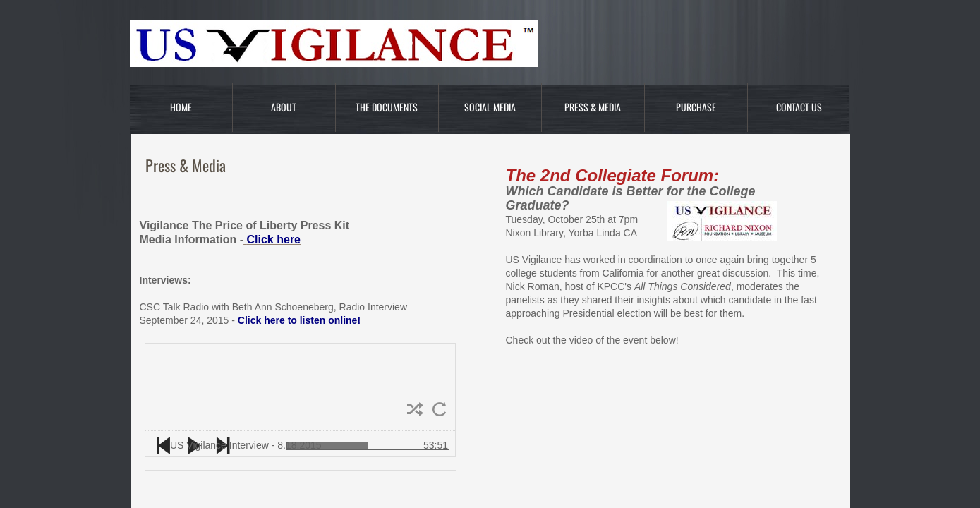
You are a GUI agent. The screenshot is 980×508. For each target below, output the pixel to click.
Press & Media (593, 107)
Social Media (490, 107)
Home (181, 107)
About (284, 107)
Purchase (696, 107)
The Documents (387, 107)
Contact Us (799, 107)
